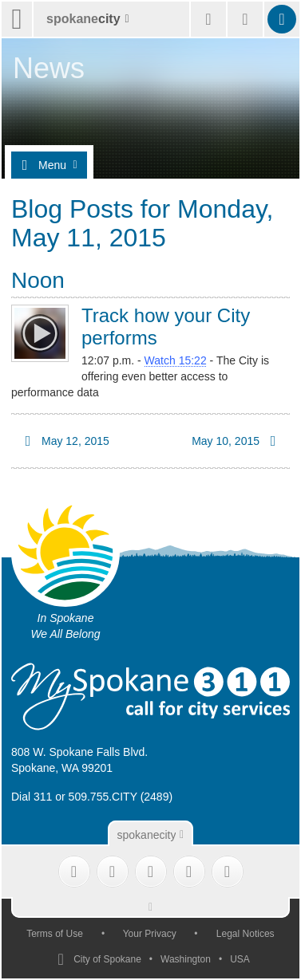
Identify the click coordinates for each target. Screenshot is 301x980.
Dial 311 (32, 797)
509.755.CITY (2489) (121, 797)
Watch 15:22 (176, 360)
